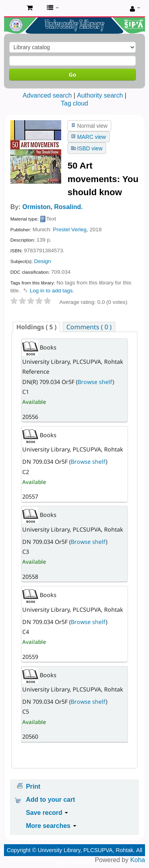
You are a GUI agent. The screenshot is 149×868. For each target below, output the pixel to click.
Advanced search (47, 95)
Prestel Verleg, (70, 229)
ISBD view (90, 148)
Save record (47, 813)
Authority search (100, 95)
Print (33, 786)
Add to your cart (50, 800)
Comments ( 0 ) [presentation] (89, 327)
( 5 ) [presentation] (36, 327)
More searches (51, 826)
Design (43, 261)
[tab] (36, 327)
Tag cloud (74, 103)
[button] (30, 8)
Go (73, 74)
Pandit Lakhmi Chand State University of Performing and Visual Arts (12, 8)
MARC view (92, 137)
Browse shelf (95, 382)
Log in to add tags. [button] (52, 291)
